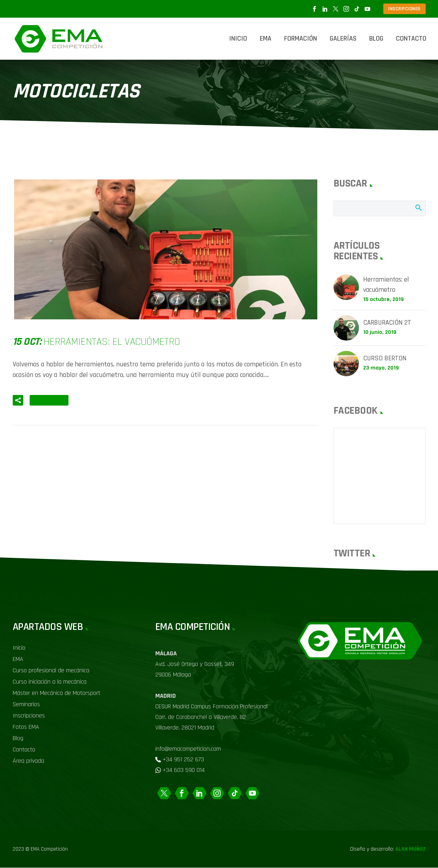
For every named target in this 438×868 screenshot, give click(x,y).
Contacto (411, 39)
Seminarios (26, 705)
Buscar (418, 207)
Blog (376, 39)
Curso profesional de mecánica (51, 671)
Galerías (343, 39)
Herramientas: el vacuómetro (387, 285)
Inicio (238, 39)
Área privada (28, 761)
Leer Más (49, 400)
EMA (266, 39)
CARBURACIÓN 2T (388, 324)
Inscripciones (29, 716)
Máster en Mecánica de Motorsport (56, 693)
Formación (301, 39)
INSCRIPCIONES (404, 9)
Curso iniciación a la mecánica (50, 682)
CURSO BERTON (386, 359)
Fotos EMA (26, 727)
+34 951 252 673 (183, 760)
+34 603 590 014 (184, 770)
